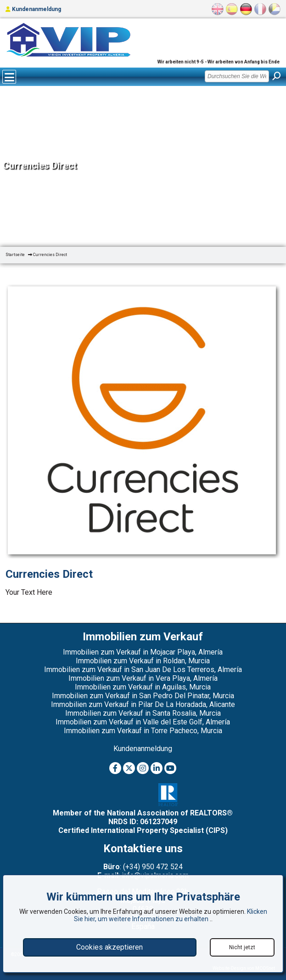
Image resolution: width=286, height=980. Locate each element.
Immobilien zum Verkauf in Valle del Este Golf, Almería (143, 722)
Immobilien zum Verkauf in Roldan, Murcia (143, 661)
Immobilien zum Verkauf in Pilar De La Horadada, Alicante (143, 704)
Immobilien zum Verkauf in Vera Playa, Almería (143, 678)
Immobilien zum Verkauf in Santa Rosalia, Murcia (143, 713)
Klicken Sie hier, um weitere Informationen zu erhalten (171, 915)
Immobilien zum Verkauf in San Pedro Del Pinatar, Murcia (143, 696)
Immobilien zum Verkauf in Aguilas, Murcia (143, 687)
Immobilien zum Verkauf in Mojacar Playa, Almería (143, 652)
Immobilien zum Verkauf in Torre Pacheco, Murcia (143, 731)
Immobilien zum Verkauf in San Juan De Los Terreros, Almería (143, 669)
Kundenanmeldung (33, 9)
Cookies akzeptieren (109, 947)
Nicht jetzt (242, 947)
